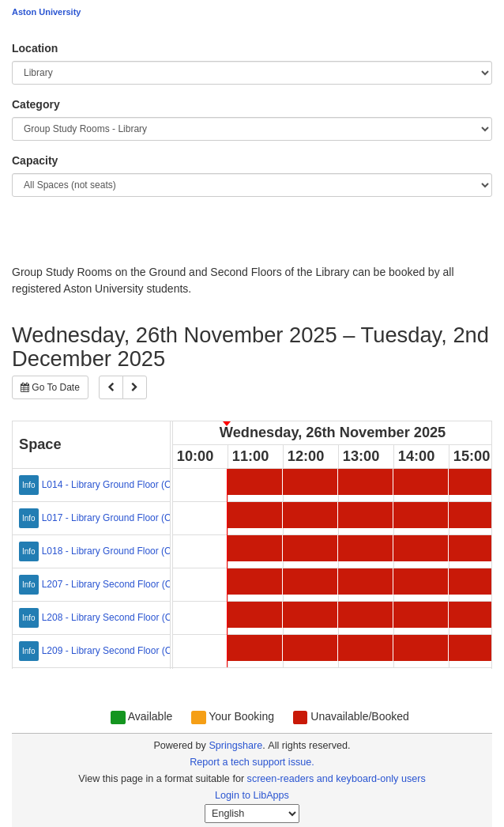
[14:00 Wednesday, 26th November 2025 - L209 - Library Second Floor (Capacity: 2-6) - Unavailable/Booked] (421, 648)
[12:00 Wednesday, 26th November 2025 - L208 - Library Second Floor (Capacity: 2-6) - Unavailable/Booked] (310, 615)
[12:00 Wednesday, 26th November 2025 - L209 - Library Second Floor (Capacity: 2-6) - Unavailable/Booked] (310, 648)
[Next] (135, 387)
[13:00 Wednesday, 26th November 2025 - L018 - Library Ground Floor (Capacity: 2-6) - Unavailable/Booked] (365, 548)
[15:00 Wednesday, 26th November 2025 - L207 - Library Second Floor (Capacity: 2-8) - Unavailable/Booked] (476, 582)
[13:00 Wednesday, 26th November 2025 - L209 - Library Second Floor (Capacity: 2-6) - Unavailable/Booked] (365, 648)
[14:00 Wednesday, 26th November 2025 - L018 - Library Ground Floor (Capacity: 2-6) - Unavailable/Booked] (421, 548)
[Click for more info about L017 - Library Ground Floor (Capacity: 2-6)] (30, 516)
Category (36, 104)
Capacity (35, 160)
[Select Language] (252, 814)
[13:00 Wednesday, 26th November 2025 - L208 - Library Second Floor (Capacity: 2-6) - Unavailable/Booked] (365, 615)
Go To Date (50, 387)
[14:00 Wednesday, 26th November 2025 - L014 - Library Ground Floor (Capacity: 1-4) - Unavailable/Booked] (421, 482)
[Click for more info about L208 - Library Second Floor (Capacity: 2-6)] (30, 616)
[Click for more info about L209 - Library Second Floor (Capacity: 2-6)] (30, 649)
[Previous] (111, 387)
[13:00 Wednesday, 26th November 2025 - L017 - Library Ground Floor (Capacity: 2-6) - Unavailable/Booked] (365, 515)
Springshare (235, 746)
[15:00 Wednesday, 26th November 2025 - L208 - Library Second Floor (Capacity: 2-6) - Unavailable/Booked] (476, 615)
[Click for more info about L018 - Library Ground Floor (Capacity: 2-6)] (30, 549)
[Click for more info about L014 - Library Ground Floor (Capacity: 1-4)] (30, 483)
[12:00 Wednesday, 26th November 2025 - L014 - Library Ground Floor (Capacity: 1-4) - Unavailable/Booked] (310, 482)
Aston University (46, 12)
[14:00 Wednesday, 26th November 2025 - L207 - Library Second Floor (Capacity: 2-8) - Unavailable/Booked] (421, 582)
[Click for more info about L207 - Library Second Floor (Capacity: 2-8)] (30, 583)
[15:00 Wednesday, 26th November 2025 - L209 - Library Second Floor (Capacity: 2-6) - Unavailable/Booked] (476, 648)
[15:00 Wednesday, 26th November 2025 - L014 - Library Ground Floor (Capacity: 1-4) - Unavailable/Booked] (476, 482)
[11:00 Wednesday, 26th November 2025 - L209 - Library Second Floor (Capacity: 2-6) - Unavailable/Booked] (255, 648)
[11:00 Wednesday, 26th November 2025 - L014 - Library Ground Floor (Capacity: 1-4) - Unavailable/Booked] (255, 482)
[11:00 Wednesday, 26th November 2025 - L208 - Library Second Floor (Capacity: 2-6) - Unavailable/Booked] (255, 615)
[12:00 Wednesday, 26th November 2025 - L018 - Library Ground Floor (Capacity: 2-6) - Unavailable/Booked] (310, 548)
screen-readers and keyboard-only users (337, 779)
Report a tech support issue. (252, 762)
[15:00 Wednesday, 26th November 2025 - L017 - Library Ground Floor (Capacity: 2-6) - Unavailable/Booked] (476, 515)
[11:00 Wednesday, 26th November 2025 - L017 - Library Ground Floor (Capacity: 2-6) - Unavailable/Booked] (255, 515)
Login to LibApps (252, 795)
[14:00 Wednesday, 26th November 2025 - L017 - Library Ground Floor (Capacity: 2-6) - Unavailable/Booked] (421, 515)
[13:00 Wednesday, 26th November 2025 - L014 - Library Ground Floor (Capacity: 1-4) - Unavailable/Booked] (365, 482)
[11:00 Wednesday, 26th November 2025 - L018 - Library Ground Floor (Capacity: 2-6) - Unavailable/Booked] (255, 548)
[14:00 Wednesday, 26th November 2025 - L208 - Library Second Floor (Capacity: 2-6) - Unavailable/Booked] (421, 615)
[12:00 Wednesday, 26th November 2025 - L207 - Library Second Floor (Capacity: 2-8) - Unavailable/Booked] (310, 582)
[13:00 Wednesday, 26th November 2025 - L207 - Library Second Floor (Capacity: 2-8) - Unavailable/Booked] (365, 582)
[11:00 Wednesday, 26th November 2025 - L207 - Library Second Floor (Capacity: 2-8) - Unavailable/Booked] (255, 582)
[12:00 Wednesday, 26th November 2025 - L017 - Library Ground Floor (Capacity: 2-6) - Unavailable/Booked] (310, 515)
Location (35, 48)
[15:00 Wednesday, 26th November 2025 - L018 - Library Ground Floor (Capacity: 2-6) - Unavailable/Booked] (476, 548)
